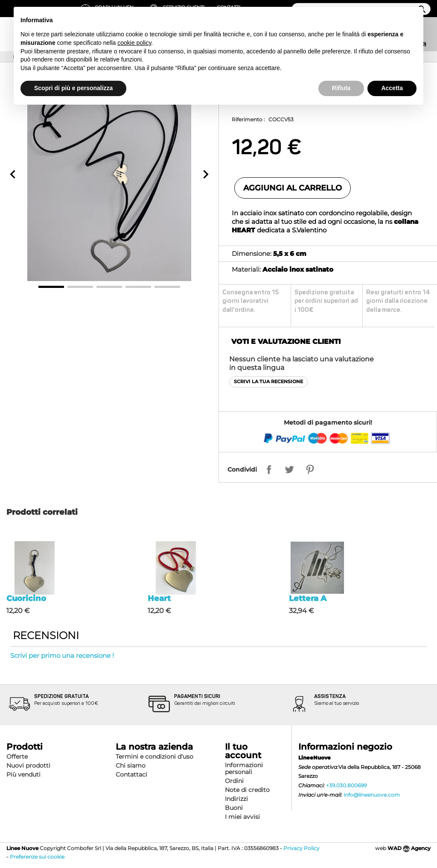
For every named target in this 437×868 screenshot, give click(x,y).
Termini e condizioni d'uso (154, 757)
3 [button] (109, 287)
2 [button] (80, 287)
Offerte (17, 757)
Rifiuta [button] (341, 88)
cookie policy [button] (134, 43)
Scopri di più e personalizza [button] (73, 88)
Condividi (242, 469)
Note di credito (247, 790)
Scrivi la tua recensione (268, 381)
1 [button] (51, 287)
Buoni (234, 808)
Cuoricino (26, 598)
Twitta (289, 469)
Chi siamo (131, 765)
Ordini (234, 781)
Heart (159, 598)
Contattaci (131, 774)
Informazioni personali (244, 768)
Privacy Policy (302, 848)
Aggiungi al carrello (293, 188)
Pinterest (310, 469)
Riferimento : (248, 119)
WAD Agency (409, 848)
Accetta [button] (392, 88)
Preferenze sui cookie (37, 857)
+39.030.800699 (346, 785)
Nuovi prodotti (28, 765)
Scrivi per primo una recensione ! (62, 655)
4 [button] (138, 287)
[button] (13, 174)
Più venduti (23, 774)
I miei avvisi (242, 817)
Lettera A (308, 598)
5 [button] (167, 287)
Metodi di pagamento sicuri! (328, 422)
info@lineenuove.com (372, 795)
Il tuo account (243, 751)
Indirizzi (236, 799)
